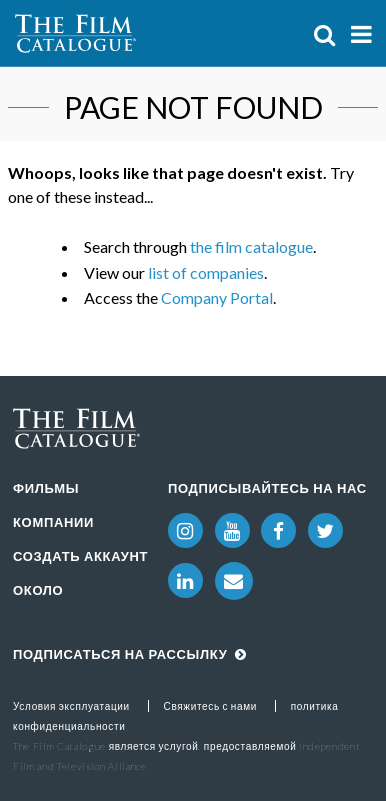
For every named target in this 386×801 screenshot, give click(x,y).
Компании (53, 522)
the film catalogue (251, 246)
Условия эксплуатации (71, 706)
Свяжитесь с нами (211, 706)
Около (38, 590)
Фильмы (46, 488)
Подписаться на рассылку (130, 654)
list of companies (206, 272)
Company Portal (217, 297)
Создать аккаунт (80, 556)
